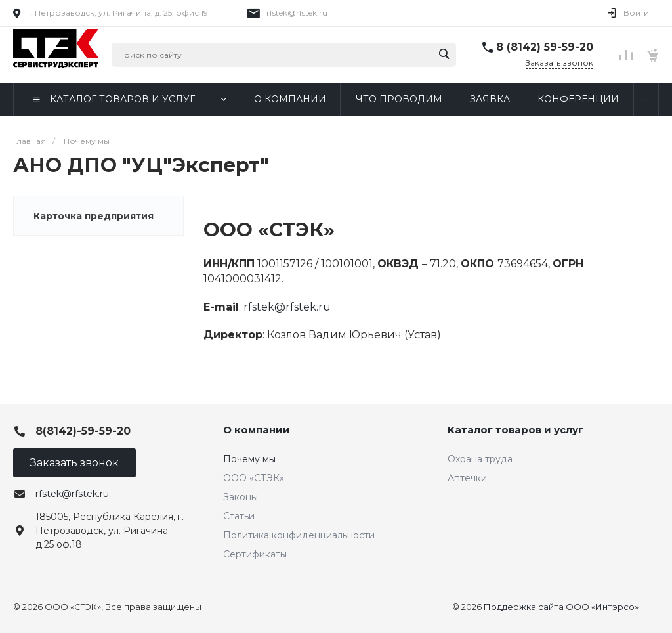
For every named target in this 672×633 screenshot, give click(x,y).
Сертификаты (255, 554)
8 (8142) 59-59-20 (545, 47)
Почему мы (249, 459)
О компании (257, 430)
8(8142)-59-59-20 (83, 431)
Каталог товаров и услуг (515, 430)
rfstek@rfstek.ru (297, 13)
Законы (241, 497)
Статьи (239, 516)
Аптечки (467, 478)
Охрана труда (480, 459)
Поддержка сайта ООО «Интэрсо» (561, 607)
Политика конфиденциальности (299, 535)
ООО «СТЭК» (254, 478)
